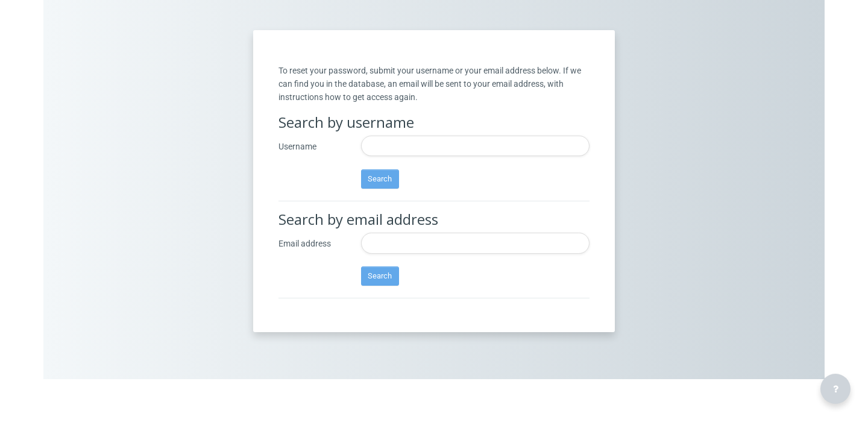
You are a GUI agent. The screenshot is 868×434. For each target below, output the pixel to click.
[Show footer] (835, 389)
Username (297, 172)
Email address (305, 269)
